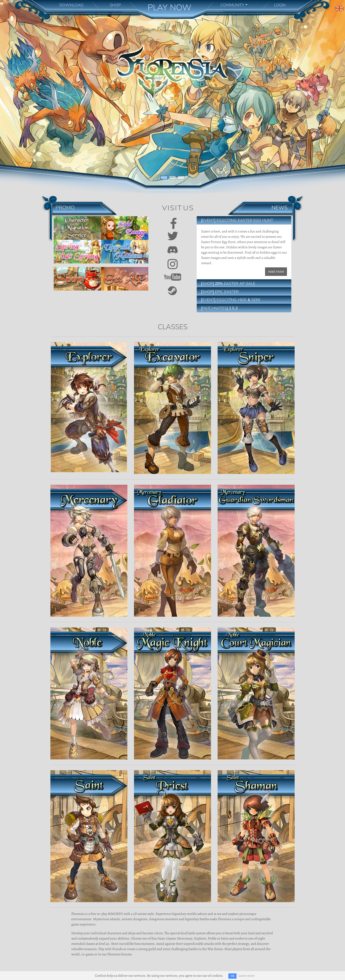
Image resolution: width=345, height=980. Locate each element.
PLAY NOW (170, 7)
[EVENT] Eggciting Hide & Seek (231, 300)
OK (232, 976)
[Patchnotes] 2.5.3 (219, 308)
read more (276, 272)
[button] (26, 97)
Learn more (246, 976)
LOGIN (280, 5)
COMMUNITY (232, 5)
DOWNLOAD (71, 5)
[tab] (244, 220)
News (280, 208)
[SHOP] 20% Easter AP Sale (228, 283)
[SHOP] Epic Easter (220, 292)
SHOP (115, 5)
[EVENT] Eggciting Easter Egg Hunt (237, 220)
